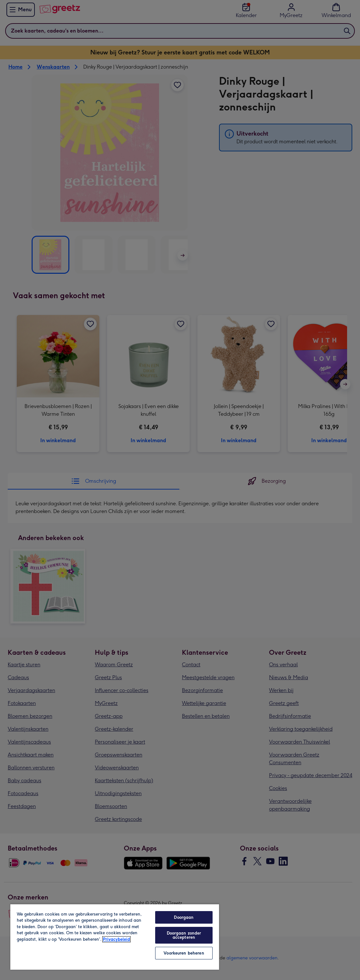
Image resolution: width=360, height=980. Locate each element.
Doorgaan (184, 917)
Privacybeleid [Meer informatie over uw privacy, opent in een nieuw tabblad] (116, 939)
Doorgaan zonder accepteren (184, 935)
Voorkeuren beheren (184, 953)
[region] (115, 937)
